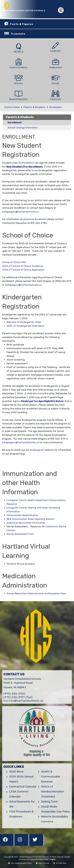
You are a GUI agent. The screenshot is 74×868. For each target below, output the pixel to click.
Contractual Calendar (23, 787)
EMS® (46, 859)
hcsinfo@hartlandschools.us (23, 701)
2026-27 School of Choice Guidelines (23, 266)
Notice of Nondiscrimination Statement (53, 792)
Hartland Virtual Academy (21, 564)
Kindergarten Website (42, 450)
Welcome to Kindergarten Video (24, 322)
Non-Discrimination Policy (20, 863)
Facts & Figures (22, 24)
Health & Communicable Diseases (51, 777)
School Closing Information (23, 128)
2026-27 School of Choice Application (23, 270)
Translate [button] (18, 34)
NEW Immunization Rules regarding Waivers (30, 519)
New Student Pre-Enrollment (25, 167)
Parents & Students (34, 107)
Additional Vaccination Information (26, 523)
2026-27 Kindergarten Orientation (26, 326)
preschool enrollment (35, 219)
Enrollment (55, 107)
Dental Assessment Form (20, 534)
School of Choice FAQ (14, 262)
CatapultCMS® (36, 859)
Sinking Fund (49, 801)
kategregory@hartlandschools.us (20, 212)
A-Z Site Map (60, 863)
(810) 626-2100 (14, 694)
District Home (12, 107)
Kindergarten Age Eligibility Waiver (42, 401)
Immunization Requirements (22, 515)
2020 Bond (16, 772)
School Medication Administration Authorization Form (36, 594)
